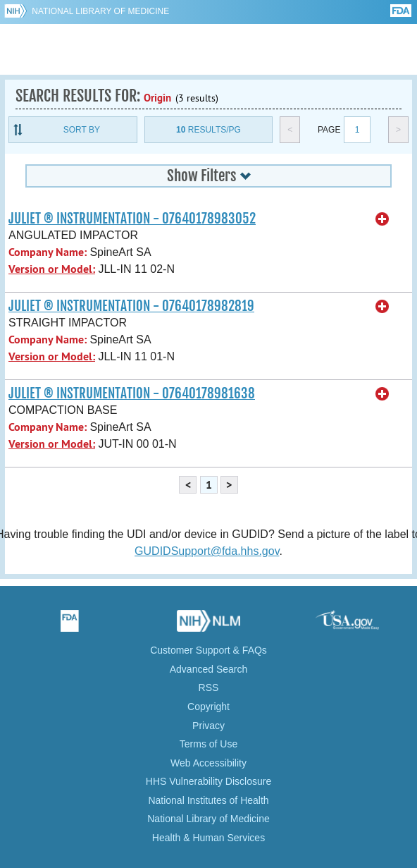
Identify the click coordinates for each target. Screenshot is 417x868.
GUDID (209, 49)
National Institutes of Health (208, 800)
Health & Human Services (208, 838)
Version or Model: (52, 269)
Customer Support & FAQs (208, 650)
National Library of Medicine (100, 11)
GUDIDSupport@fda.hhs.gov (207, 551)
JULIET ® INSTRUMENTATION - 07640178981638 (132, 393)
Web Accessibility (208, 763)
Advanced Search (209, 669)
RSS (209, 687)
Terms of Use (208, 744)
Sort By (82, 130)
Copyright (208, 707)
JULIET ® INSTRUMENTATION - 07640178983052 (132, 219)
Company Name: (48, 252)
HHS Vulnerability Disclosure (208, 781)
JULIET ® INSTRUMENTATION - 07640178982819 (131, 306)
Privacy (208, 726)
